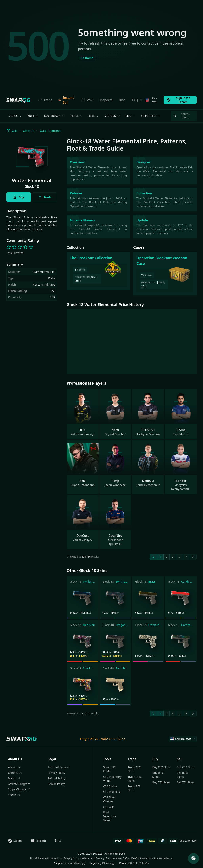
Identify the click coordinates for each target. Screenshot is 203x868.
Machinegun (55, 116)
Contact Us (15, 773)
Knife (33, 116)
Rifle (94, 116)
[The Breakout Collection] (98, 271)
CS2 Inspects (112, 792)
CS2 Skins (117, 739)
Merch (14, 778)
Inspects (106, 100)
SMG (131, 116)
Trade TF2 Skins (134, 788)
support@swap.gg (75, 863)
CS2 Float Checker (109, 799)
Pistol (77, 116)
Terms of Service (58, 767)
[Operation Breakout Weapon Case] (165, 274)
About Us (14, 767)
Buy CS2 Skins (161, 767)
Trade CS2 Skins (134, 769)
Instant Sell (66, 100)
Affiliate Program (19, 784)
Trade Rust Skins (135, 779)
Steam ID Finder (109, 769)
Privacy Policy (56, 773)
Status (14, 795)
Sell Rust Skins (182, 775)
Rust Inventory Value (110, 816)
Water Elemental (51, 131)
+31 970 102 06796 (138, 863)
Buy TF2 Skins (161, 782)
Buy (19, 197)
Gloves (15, 116)
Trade (45, 100)
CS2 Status (110, 786)
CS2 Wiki (109, 807)
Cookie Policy (56, 784)
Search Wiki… (182, 116)
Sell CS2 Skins (186, 767)
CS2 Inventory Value (112, 779)
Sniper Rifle (151, 116)
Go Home (87, 58)
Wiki (87, 100)
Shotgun (112, 116)
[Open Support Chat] (193, 858)
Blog (122, 100)
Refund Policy (56, 778)
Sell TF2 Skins (185, 782)
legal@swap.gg (106, 863)
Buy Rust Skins (158, 775)
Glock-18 (29, 131)
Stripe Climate (19, 789)
